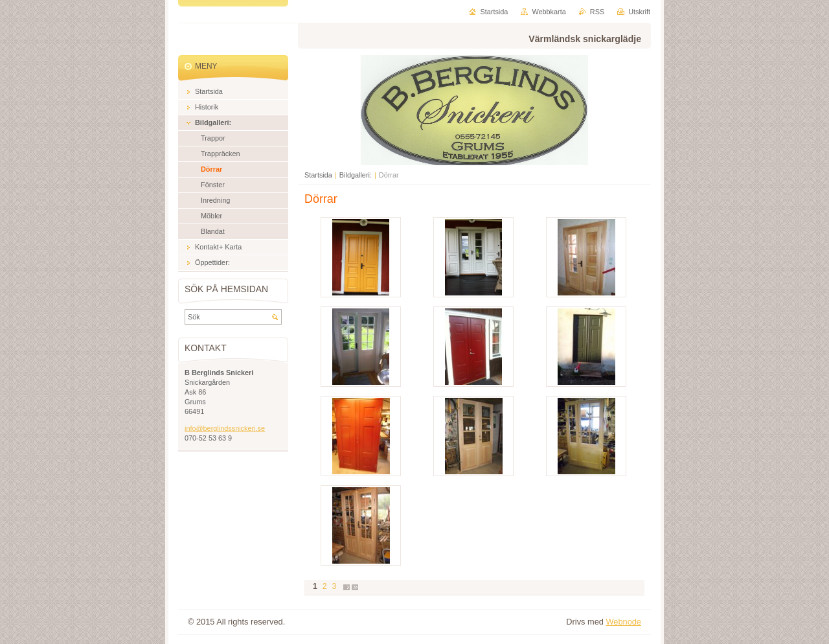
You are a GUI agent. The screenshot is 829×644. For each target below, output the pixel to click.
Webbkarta (549, 12)
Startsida (318, 175)
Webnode (623, 622)
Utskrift (639, 12)
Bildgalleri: (356, 175)
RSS (597, 12)
